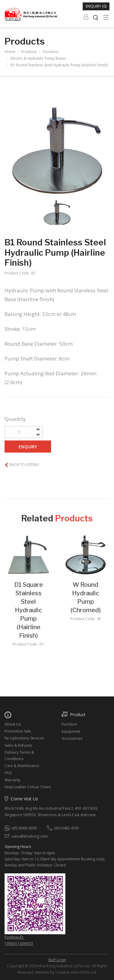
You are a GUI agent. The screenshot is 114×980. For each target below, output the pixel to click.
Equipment (71, 731)
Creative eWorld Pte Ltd (76, 972)
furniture (51, 52)
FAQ (8, 773)
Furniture (69, 724)
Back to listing (24, 465)
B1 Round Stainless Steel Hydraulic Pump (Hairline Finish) (59, 65)
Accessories (72, 738)
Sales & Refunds (18, 745)
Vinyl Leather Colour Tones (28, 787)
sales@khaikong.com (30, 836)
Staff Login (57, 960)
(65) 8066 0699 (24, 828)
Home (10, 52)
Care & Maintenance (22, 766)
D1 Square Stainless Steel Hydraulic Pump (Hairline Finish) (29, 610)
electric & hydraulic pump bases (38, 58)
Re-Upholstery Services (24, 738)
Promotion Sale (18, 731)
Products (29, 52)
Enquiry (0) (96, 6)
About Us (13, 724)
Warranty (12, 780)
